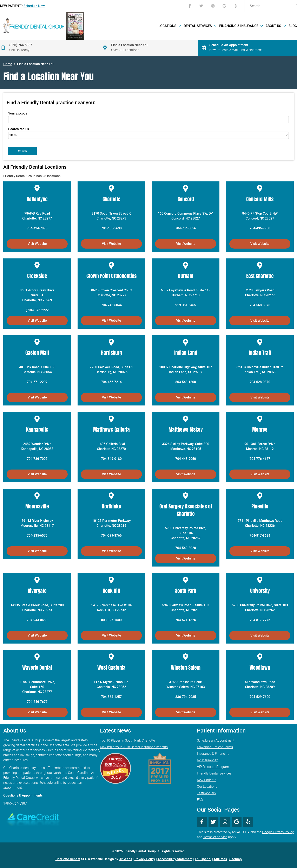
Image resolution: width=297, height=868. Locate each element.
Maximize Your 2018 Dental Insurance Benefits (134, 747)
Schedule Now (34, 6)
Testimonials (206, 793)
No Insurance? (207, 760)
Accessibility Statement (175, 859)
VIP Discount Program (213, 767)
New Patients (207, 780)
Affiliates (220, 859)
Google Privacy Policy (278, 832)
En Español (203, 859)
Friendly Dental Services (214, 773)
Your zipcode (18, 113)
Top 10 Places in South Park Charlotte (127, 740)
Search (22, 151)
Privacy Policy (145, 859)
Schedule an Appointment (216, 740)
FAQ (200, 800)
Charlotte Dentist (68, 859)
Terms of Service (215, 837)
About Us (275, 26)
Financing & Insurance (241, 26)
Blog (293, 26)
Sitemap (236, 859)
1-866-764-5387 (15, 803)
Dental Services (200, 26)
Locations (169, 26)
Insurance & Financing (213, 754)
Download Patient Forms (215, 747)
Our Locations (207, 787)
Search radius (19, 129)
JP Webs (126, 859)
